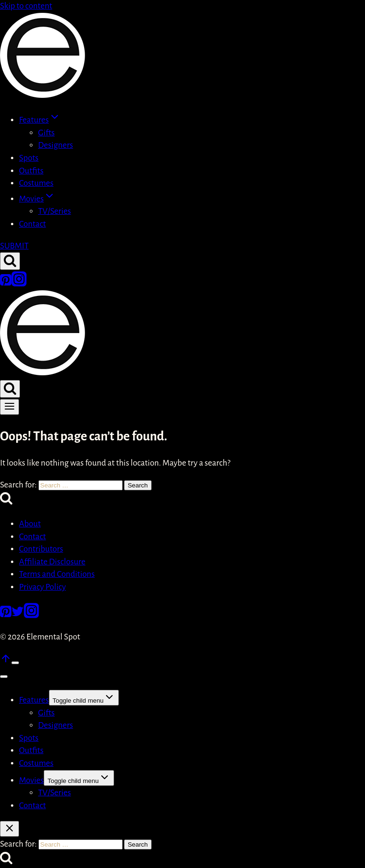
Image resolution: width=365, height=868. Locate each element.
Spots (29, 158)
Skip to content (26, 6)
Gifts (46, 133)
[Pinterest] (6, 284)
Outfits (31, 171)
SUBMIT (14, 246)
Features (34, 700)
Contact (33, 224)
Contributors (41, 549)
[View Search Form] (10, 261)
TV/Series (54, 211)
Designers (56, 145)
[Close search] (10, 829)
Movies (31, 780)
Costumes (36, 183)
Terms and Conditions (57, 574)
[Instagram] (19, 284)
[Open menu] (10, 407)
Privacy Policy (43, 587)
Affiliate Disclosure (52, 562)
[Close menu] (4, 677)
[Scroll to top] (6, 662)
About (30, 524)
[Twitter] (18, 615)
